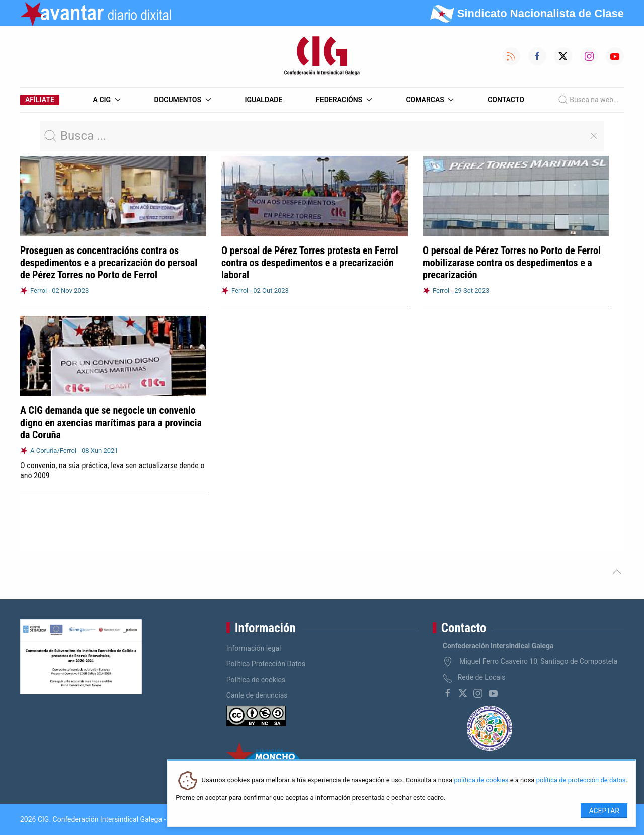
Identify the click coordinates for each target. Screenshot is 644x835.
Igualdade (263, 100)
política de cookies (481, 780)
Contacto (506, 100)
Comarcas (430, 100)
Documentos (182, 100)
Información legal (254, 648)
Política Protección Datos (266, 664)
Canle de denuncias (257, 695)
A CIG (107, 100)
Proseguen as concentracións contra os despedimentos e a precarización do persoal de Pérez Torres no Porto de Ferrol (109, 263)
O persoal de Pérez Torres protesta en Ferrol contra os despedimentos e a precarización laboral (310, 263)
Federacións (344, 100)
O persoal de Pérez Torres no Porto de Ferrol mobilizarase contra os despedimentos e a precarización (512, 263)
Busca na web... (588, 100)
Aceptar (604, 811)
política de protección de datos (581, 780)
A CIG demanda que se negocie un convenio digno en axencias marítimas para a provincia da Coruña (111, 423)
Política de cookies (256, 680)
